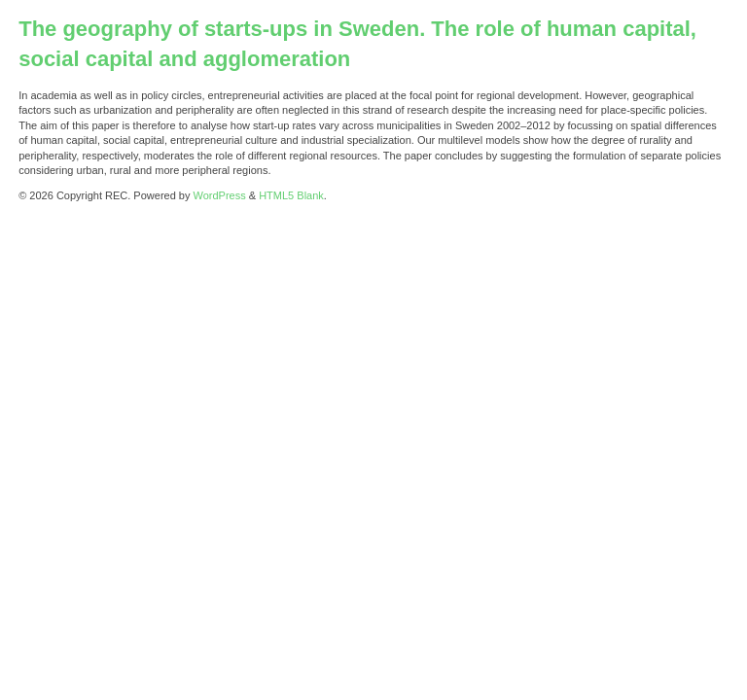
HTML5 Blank (291, 195)
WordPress (220, 195)
